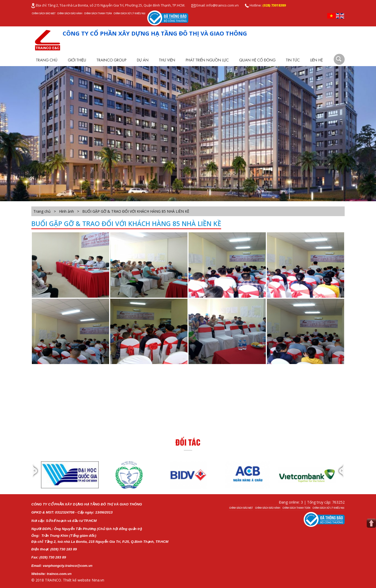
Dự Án (143, 60)
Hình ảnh (66, 211)
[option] (70, 475)
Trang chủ (47, 60)
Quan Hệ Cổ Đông (257, 60)
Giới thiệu (77, 60)
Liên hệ (316, 60)
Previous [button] (36, 475)
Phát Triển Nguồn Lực (207, 60)
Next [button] (340, 475)
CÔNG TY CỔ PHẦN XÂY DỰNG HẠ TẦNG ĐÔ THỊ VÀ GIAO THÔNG (155, 33)
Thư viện (167, 60)
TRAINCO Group (111, 60)
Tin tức (293, 60)
